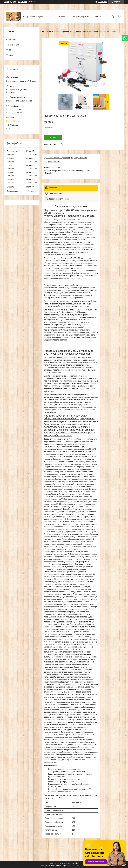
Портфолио (11, 40)
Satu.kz (75, 863)
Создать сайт (23, 2)
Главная (63, 16)
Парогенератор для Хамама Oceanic (76, 31)
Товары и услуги (79, 16)
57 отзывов (103, 2)
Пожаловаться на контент (78, 866)
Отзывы (10, 55)
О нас (9, 50)
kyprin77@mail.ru (13, 121)
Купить (53, 138)
